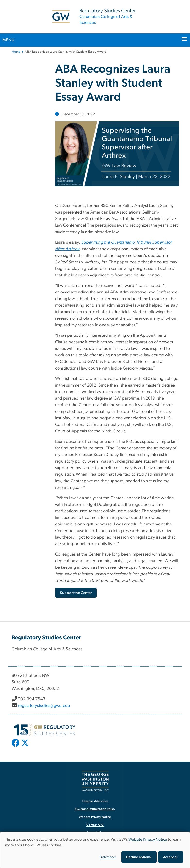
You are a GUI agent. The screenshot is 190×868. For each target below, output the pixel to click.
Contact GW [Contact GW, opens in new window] (95, 825)
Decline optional (139, 857)
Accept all (171, 857)
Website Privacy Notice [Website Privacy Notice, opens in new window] (95, 817)
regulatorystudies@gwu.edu (44, 706)
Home (16, 52)
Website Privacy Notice (148, 839)
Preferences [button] (108, 857)
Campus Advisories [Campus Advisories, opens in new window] (95, 801)
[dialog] (95, 850)
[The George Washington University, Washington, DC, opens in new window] (95, 781)
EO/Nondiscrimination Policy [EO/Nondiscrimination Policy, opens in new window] (95, 809)
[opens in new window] (16, 747)
